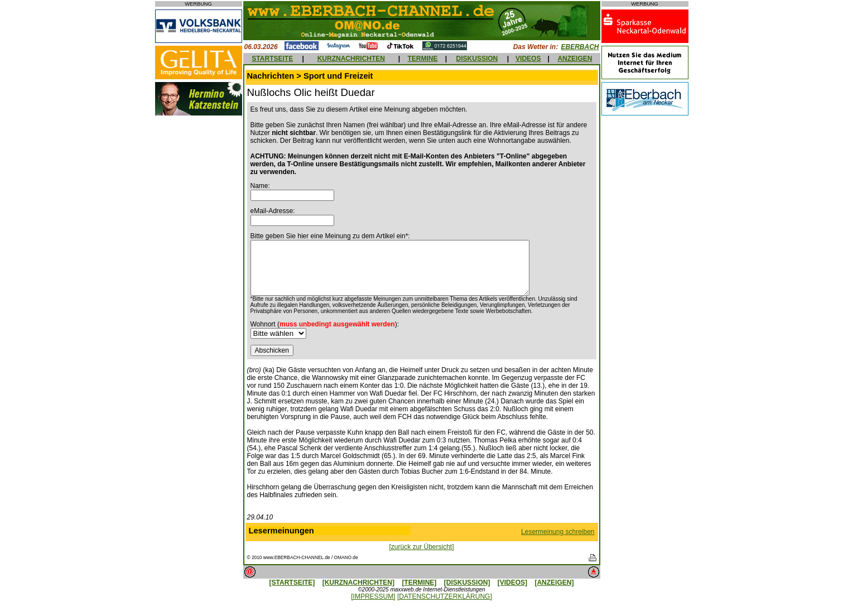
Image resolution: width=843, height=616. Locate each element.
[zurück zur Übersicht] (421, 547)
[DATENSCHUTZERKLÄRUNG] (445, 596)
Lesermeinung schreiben (558, 532)
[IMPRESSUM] (373, 596)
